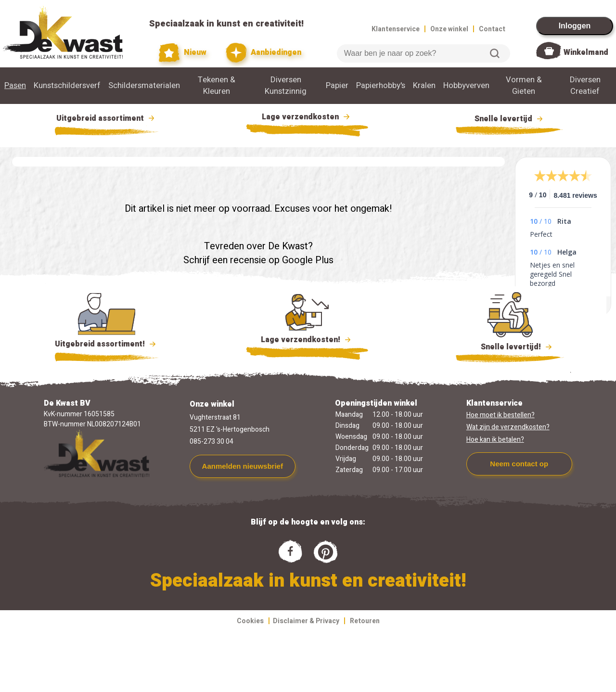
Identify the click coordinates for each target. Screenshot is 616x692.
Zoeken (495, 53)
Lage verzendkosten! (307, 341)
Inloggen (575, 26)
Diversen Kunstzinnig (286, 86)
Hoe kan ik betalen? (495, 440)
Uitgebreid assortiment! (107, 344)
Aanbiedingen (263, 53)
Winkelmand (586, 52)
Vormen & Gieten (524, 86)
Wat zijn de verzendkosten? (508, 427)
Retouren (365, 621)
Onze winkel (449, 29)
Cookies (250, 621)
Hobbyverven (466, 86)
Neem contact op (519, 464)
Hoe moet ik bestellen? (500, 415)
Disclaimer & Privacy (306, 621)
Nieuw (183, 53)
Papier (337, 86)
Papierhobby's (381, 86)
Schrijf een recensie (225, 260)
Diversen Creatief (585, 86)
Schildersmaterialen (144, 86)
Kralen (424, 86)
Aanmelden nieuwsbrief (243, 466)
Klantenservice (396, 29)
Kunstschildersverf (67, 86)
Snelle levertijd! (510, 346)
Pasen (15, 86)
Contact (492, 29)
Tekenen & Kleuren (217, 86)
